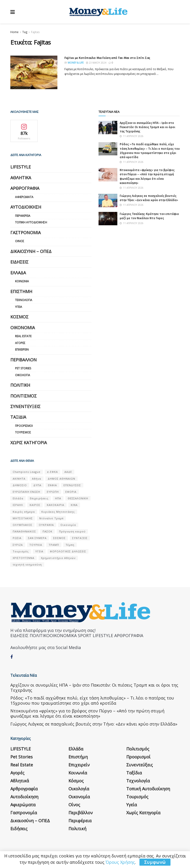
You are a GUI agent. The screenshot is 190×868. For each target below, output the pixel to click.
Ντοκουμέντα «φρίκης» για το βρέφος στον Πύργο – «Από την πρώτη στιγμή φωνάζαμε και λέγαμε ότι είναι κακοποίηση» (147, 176)
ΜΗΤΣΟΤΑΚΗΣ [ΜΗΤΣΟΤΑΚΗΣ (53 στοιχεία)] (23, 518)
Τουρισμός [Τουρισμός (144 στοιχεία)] (21, 551)
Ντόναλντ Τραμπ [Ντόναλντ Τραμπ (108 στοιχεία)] (51, 518)
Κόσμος (19, 317)
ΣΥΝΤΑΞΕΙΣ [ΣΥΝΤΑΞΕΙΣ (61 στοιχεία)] (80, 538)
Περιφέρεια (23, 216)
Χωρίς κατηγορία (29, 443)
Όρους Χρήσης (120, 862)
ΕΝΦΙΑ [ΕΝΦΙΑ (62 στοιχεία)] (52, 485)
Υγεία (19, 307)
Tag (25, 32)
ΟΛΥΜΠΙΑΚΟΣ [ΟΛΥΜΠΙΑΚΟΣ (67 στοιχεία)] (22, 525)
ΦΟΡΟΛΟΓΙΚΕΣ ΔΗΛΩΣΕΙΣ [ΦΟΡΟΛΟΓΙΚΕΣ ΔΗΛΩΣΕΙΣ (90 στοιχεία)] (68, 551)
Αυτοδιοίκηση (26, 207)
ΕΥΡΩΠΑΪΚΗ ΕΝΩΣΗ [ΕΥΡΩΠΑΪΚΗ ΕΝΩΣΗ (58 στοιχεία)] (26, 492)
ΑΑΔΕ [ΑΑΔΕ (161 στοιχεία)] (68, 472)
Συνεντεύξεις (25, 406)
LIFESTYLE (21, 167)
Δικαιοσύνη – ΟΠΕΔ (31, 251)
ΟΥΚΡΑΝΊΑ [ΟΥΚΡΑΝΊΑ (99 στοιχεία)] (46, 525)
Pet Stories (23, 368)
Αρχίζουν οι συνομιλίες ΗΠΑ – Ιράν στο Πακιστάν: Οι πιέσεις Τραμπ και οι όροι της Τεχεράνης (147, 127)
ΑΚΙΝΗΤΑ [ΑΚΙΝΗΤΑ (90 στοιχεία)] (19, 479)
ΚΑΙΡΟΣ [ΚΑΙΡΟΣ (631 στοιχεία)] (35, 505)
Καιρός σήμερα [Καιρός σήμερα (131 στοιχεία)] (24, 512)
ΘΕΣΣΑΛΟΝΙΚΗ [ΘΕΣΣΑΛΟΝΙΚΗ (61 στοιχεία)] (78, 498)
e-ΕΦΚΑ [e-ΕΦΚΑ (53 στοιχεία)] (52, 472)
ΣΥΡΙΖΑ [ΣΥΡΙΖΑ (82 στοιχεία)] (18, 545)
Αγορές (20, 343)
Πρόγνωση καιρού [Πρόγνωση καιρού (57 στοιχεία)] (72, 531)
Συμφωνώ (155, 862)
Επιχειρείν (22, 350)
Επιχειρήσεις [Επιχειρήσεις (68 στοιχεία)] (39, 498)
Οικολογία (23, 375)
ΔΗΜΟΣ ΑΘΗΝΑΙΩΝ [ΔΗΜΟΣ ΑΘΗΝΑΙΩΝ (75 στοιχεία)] (61, 479)
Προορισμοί (24, 426)
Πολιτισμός (24, 396)
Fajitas (35, 32)
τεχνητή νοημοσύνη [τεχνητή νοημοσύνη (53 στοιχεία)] (27, 564)
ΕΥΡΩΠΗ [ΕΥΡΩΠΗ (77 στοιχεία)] (53, 492)
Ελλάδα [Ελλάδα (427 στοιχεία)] (18, 498)
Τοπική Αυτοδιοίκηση (31, 222)
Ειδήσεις (19, 262)
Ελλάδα (18, 273)
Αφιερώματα (24, 197)
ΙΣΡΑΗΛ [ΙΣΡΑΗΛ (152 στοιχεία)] (18, 505)
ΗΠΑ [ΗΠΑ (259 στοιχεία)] (58, 498)
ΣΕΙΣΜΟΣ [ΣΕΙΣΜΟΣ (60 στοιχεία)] (59, 538)
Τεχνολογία (24, 300)
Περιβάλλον (24, 360)
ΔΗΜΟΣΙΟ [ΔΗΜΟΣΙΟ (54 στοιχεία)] (20, 485)
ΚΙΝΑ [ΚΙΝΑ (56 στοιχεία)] (74, 505)
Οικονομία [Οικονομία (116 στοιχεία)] (68, 525)
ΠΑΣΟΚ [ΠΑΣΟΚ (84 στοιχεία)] (47, 531)
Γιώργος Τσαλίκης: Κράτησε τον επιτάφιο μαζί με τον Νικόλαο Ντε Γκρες (149, 216)
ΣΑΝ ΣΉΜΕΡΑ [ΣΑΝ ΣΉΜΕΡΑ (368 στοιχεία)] (37, 538)
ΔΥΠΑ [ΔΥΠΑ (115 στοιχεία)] (37, 485)
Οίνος (20, 241)
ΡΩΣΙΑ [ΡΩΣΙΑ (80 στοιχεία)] (17, 538)
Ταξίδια (18, 417)
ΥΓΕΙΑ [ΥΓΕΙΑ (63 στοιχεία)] (39, 551)
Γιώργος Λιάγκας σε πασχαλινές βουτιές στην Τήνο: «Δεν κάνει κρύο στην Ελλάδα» (149, 198)
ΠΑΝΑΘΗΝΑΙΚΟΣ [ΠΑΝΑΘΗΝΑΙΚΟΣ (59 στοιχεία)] (24, 531)
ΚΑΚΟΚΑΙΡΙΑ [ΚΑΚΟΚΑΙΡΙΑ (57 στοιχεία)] (55, 505)
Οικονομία (23, 328)
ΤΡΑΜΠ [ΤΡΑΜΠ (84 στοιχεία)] (54, 545)
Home (14, 32)
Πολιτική (20, 385)
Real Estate (23, 336)
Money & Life (76, 63)
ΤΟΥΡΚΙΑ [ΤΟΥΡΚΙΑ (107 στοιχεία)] (36, 545)
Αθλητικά (21, 178)
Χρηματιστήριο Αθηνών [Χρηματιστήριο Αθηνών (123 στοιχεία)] (58, 558)
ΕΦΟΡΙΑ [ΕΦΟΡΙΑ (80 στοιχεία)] (71, 492)
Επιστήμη (21, 291)
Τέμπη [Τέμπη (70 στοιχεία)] (70, 545)
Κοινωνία (22, 281)
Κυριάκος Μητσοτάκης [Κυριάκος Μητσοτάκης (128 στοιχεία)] (58, 512)
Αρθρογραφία (25, 188)
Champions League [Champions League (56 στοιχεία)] (27, 472)
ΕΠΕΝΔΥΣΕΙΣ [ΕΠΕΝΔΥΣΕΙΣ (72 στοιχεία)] (72, 485)
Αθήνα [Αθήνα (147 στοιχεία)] (37, 479)
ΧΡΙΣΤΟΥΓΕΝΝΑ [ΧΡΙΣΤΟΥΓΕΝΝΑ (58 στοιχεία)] (24, 558)
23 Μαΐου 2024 (96, 63)
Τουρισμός (23, 432)
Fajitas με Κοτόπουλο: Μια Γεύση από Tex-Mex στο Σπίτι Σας (107, 58)
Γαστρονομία (26, 233)
